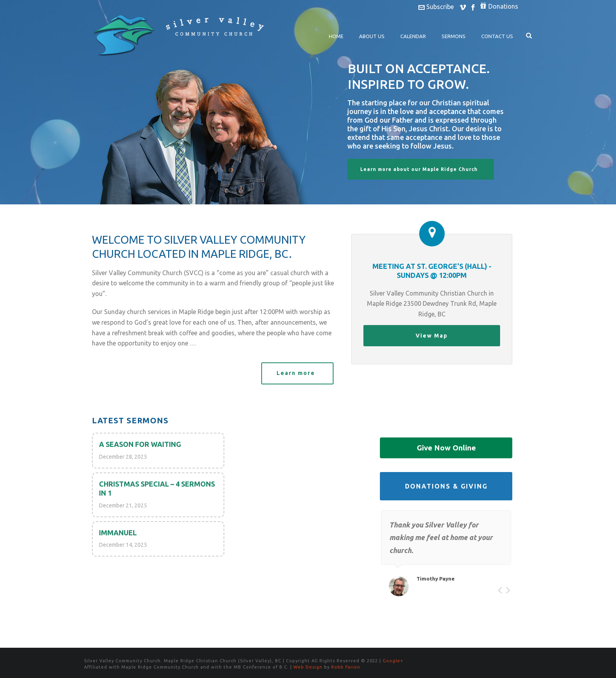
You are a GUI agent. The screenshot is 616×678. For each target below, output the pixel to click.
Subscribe (436, 7)
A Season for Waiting (140, 444)
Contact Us (497, 36)
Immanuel (118, 533)
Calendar (413, 36)
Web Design (308, 667)
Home (336, 36)
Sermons (454, 36)
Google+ (393, 661)
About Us (372, 36)
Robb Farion (346, 667)
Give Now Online (446, 448)
